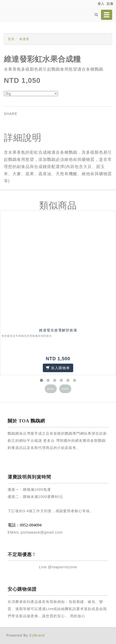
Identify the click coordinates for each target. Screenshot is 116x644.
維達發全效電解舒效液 (58, 330)
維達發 (24, 39)
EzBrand (37, 635)
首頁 (11, 39)
